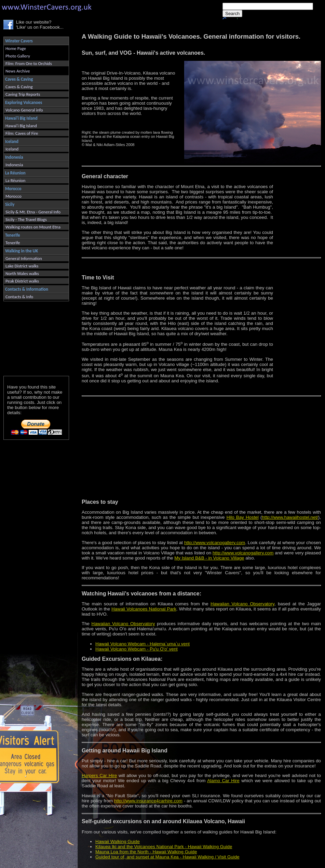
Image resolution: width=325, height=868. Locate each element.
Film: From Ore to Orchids (29, 63)
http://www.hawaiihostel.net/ (290, 517)
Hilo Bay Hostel (243, 517)
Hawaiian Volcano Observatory (242, 604)
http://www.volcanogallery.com (215, 543)
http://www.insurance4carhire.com (148, 801)
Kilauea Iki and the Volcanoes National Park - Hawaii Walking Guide (164, 847)
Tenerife (13, 243)
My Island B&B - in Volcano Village (209, 558)
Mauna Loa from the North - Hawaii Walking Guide (146, 852)
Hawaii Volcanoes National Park (144, 609)
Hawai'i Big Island (21, 126)
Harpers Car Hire (99, 775)
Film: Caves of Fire (22, 133)
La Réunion (15, 180)
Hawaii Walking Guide (118, 841)
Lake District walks (22, 266)
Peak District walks (22, 281)
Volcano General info (24, 110)
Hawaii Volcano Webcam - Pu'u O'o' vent (137, 649)
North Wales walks (22, 273)
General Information (24, 258)
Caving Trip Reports (23, 94)
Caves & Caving (19, 87)
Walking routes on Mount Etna (33, 227)
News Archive (18, 71)
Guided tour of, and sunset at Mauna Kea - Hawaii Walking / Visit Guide (167, 857)
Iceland (12, 149)
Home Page (16, 48)
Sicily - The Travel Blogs (26, 219)
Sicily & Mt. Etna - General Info (33, 212)
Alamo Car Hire (223, 781)
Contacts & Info (19, 297)
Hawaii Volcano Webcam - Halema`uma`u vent (143, 644)
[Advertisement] (33, 337)
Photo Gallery (18, 56)
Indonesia (14, 165)
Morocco (13, 196)
